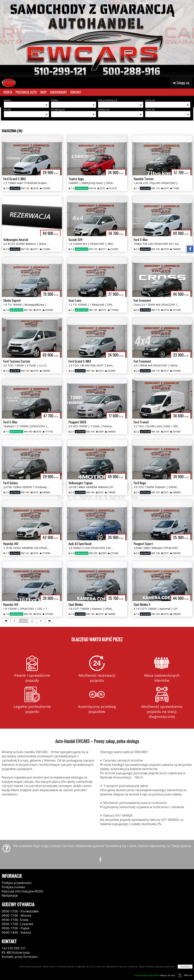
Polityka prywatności (17, 883)
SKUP (43, 92)
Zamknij (185, 967)
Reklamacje (10, 896)
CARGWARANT (58, 92)
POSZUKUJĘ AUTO (26, 92)
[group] (97, 38)
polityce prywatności (166, 967)
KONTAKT (76, 92)
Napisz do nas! (155, 975)
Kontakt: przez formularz (20, 957)
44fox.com (185, 975)
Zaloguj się (181, 83)
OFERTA (8, 92)
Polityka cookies (13, 887)
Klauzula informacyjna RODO (22, 891)
